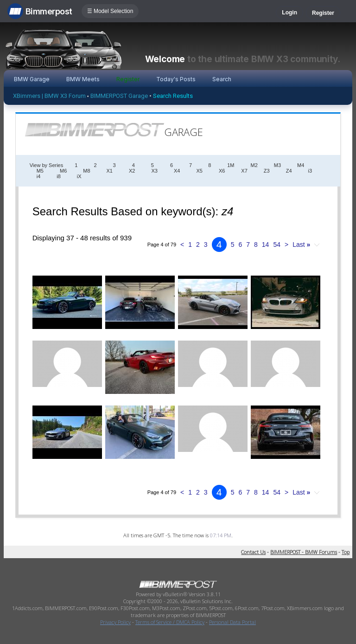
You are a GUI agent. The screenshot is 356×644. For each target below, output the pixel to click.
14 (266, 245)
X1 (110, 171)
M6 (63, 171)
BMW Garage (32, 79)
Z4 (289, 171)
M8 (86, 171)
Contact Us (253, 552)
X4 (177, 171)
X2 (132, 171)
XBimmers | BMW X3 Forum (49, 96)
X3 (154, 171)
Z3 (267, 171)
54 (277, 245)
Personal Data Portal (232, 622)
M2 (254, 165)
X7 (244, 171)
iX (79, 176)
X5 (199, 171)
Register (323, 13)
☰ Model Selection (110, 11)
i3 (310, 171)
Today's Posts (176, 79)
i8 (59, 176)
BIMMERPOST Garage (119, 96)
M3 (277, 165)
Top (346, 552)
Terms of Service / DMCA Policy (170, 622)
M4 (301, 165)
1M (231, 165)
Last (301, 245)
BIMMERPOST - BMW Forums (304, 552)
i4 (39, 176)
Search (222, 79)
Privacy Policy (115, 622)
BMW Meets (83, 79)
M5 (40, 171)
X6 (222, 171)
